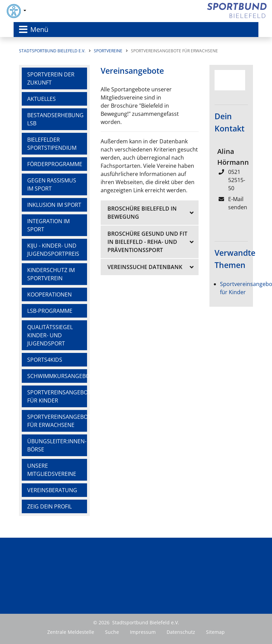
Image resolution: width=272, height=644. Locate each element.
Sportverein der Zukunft (51, 78)
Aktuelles (41, 99)
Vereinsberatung (52, 490)
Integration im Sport (48, 225)
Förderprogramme (55, 164)
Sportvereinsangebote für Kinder (57, 396)
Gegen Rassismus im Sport (52, 184)
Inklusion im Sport (54, 205)
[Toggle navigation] (136, 30)
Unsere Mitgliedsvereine (52, 470)
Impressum (143, 632)
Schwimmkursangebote (57, 376)
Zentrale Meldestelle (71, 632)
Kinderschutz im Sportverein (51, 274)
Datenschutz (181, 632)
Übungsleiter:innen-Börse (57, 445)
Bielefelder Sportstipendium (52, 144)
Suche (112, 632)
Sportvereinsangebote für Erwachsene (57, 421)
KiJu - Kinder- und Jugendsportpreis (53, 250)
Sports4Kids (45, 360)
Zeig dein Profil (49, 506)
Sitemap (215, 632)
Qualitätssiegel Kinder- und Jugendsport (50, 335)
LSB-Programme (50, 311)
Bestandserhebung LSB (55, 119)
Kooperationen (49, 294)
